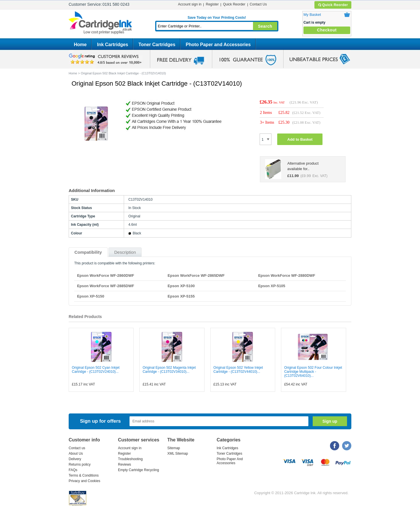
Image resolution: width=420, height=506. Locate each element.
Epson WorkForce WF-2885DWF (106, 286)
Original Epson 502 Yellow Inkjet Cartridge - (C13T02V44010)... (238, 370)
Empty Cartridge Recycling (138, 470)
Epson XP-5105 (272, 286)
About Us (76, 454)
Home (80, 45)
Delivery (75, 459)
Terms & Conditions (84, 475)
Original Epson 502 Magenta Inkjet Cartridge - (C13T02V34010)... (169, 370)
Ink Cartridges (112, 45)
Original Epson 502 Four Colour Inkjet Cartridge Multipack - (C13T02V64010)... (313, 372)
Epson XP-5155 (181, 296)
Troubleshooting (130, 459)
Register (212, 4)
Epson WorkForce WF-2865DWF (196, 275)
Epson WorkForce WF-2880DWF (287, 275)
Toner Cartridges (157, 45)
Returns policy (80, 464)
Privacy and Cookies (84, 481)
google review (106, 59)
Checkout (327, 30)
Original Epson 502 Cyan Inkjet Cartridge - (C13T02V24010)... (96, 370)
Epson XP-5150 (91, 296)
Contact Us (258, 4)
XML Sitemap (178, 454)
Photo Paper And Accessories (230, 461)
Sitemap (174, 448)
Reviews (124, 464)
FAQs (73, 470)
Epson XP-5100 (181, 286)
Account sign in (190, 4)
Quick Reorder (333, 5)
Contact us (77, 448)
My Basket (312, 15)
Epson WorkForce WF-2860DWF (106, 275)
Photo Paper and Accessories (218, 45)
